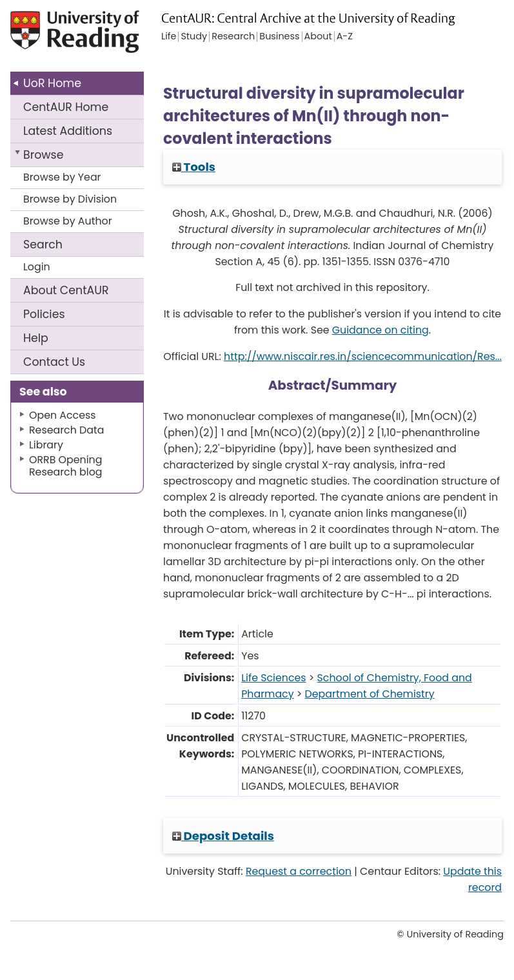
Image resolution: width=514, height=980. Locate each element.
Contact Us (54, 362)
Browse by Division (70, 199)
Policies (44, 314)
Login (37, 267)
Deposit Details (223, 836)
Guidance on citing (381, 330)
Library (46, 445)
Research (233, 37)
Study (194, 37)
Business (279, 37)
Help (36, 338)
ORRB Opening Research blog (66, 466)
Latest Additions (68, 131)
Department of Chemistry (370, 694)
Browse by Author (68, 221)
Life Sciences (273, 678)
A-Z (345, 37)
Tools (194, 167)
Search (43, 245)
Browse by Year (62, 177)
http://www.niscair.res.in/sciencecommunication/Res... (363, 356)
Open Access (63, 415)
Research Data (66, 430)
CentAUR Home (66, 107)
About (66, 290)
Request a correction (299, 871)
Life (169, 37)
